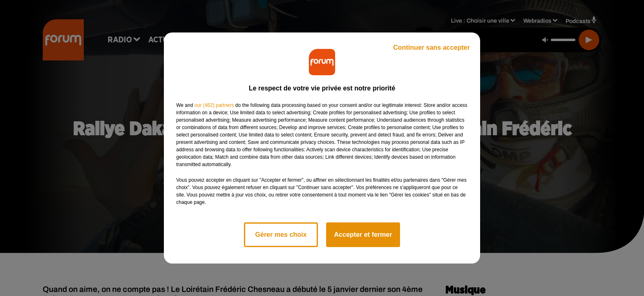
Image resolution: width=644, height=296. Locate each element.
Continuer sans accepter (431, 47)
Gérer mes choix (281, 235)
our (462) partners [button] (214, 105)
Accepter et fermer (363, 235)
